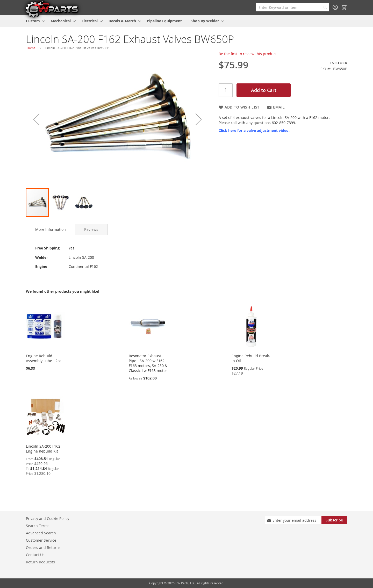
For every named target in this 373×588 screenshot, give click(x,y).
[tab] (51, 230)
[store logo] (52, 9)
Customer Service (41, 540)
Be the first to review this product (248, 54)
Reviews (91, 229)
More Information (51, 229)
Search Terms (38, 526)
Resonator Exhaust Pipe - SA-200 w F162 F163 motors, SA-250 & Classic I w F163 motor (148, 363)
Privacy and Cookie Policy (48, 518)
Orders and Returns (43, 547)
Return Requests (40, 562)
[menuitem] (34, 21)
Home (31, 48)
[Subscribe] (334, 520)
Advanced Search (41, 533)
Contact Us (35, 555)
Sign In (335, 7)
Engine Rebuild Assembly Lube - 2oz (44, 358)
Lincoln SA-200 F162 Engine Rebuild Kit (43, 449)
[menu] (187, 21)
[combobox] (292, 7)
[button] (36, 119)
